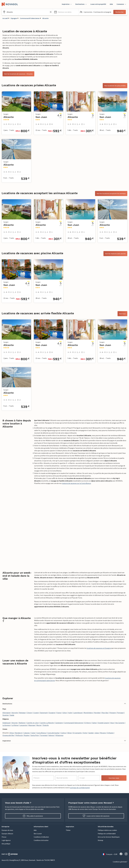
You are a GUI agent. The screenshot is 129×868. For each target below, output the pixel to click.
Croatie (36, 713)
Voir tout (122, 314)
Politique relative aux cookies (107, 830)
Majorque (32, 725)
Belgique (22, 713)
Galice (94, 723)
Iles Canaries (120, 723)
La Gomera (6, 725)
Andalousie (6, 723)
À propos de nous (7, 830)
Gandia (91, 733)
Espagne (14, 18)
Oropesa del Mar (8, 735)
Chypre (29, 713)
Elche (85, 733)
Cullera (63, 733)
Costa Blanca (41, 733)
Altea (12, 733)
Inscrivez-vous (114, 778)
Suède (12, 715)
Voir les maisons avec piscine (115, 254)
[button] (66, 12)
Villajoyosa (59, 735)
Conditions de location (41, 840)
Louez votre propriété (98, 4)
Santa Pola (35, 735)
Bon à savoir (38, 834)
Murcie (39, 725)
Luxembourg (78, 713)
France (59, 713)
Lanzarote (23, 725)
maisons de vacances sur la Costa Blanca (76, 483)
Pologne (113, 713)
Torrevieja (44, 735)
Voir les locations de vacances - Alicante (18, 74)
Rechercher (120, 12)
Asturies (15, 723)
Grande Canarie (103, 723)
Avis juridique (6, 844)
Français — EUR (110, 854)
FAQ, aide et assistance (33, 816)
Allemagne (6, 713)
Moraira (103, 733)
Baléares (22, 723)
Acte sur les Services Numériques (109, 837)
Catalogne (59, 723)
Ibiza (112, 723)
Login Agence (6, 840)
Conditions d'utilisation (41, 837)
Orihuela (110, 733)
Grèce (65, 713)
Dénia (69, 733)
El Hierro (88, 723)
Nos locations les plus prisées (115, 86)
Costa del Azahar (53, 733)
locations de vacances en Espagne (99, 648)
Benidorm (19, 733)
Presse (4, 837)
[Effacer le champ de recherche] (51, 12)
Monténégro (88, 713)
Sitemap (100, 840)
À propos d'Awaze (7, 834)
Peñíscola (19, 735)
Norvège (97, 713)
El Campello (77, 733)
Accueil (5, 18)
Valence (51, 735)
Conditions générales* (120, 862)
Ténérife (46, 725)
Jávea (97, 733)
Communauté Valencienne (30, 18)
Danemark (44, 713)
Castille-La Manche (47, 723)
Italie (70, 713)
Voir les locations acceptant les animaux (111, 193)
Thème (68, 830)
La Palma (15, 725)
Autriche (15, 713)
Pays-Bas (105, 713)
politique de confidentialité (80, 788)
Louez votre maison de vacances (96, 816)
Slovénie (6, 715)
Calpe (33, 733)
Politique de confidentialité (107, 834)
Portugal (120, 713)
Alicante (45, 18)
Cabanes (27, 733)
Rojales (27, 735)
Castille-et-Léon (33, 723)
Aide (111, 4)
